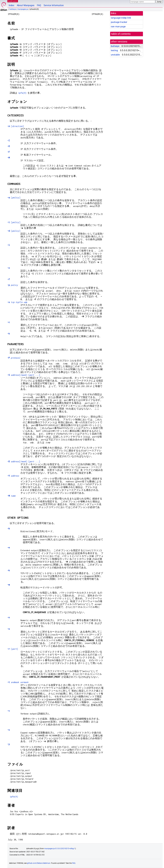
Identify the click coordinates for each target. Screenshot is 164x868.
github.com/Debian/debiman (39, 863)
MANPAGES (13, 1)
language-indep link (121, 18)
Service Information (54, 5)
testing (114, 50)
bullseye (13, 9)
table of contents (121, 34)
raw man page (118, 27)
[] (16, 126)
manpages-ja (23, 9)
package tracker (119, 22)
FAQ (39, 5)
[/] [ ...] (24, 375)
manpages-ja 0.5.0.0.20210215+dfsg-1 (60, 849)
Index (11, 5)
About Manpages (26, 5)
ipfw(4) (22, 93)
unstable (115, 55)
